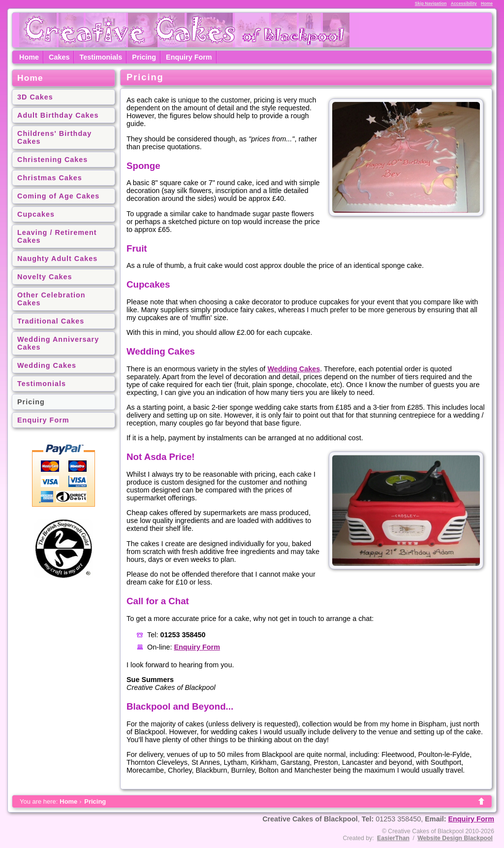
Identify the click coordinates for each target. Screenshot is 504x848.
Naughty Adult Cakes (57, 259)
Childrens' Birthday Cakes (54, 137)
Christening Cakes (52, 160)
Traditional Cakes (51, 321)
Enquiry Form (189, 57)
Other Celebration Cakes (51, 299)
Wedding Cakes (47, 365)
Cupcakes (36, 214)
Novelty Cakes (45, 277)
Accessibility (464, 3)
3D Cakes (35, 97)
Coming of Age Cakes (58, 196)
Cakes (59, 57)
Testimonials (101, 57)
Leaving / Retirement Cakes (57, 236)
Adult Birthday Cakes (58, 115)
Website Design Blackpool (455, 838)
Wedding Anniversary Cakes (58, 343)
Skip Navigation (431, 3)
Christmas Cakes (50, 178)
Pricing (144, 57)
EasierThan (393, 838)
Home (487, 3)
